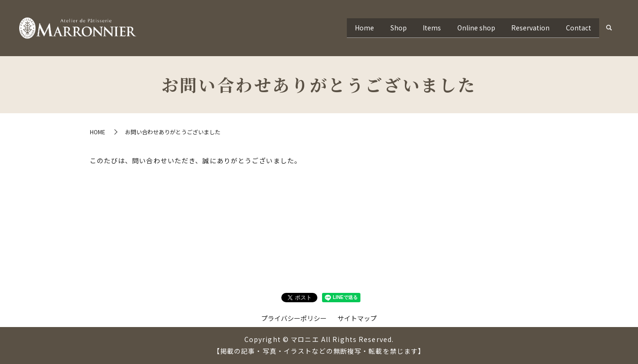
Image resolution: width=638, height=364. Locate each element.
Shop (383, 28)
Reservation (525, 28)
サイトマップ (357, 318)
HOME (98, 132)
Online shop (467, 28)
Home (345, 28)
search (609, 28)
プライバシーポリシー (294, 318)
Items (420, 28)
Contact (577, 28)
